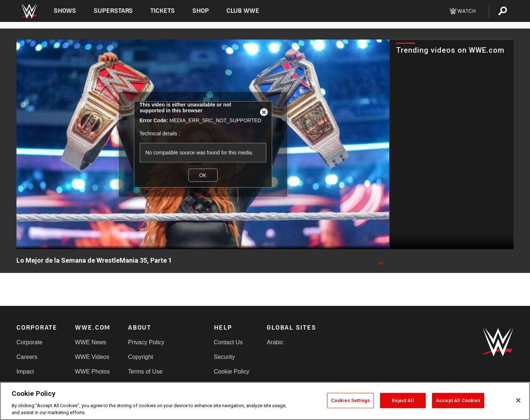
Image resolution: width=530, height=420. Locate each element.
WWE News (91, 342)
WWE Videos (92, 357)
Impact (25, 372)
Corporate (29, 342)
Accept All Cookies (458, 400)
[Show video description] (381, 261)
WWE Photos (92, 372)
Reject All (403, 400)
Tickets (163, 11)
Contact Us (228, 342)
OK (203, 175)
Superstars (113, 11)
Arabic (275, 342)
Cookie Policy (232, 372)
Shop (201, 11)
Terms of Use (145, 372)
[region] (265, 401)
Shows (65, 11)
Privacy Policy (146, 342)
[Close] (518, 400)
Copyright (140, 357)
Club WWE (243, 11)
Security (225, 357)
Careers (27, 357)
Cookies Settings (350, 400)
